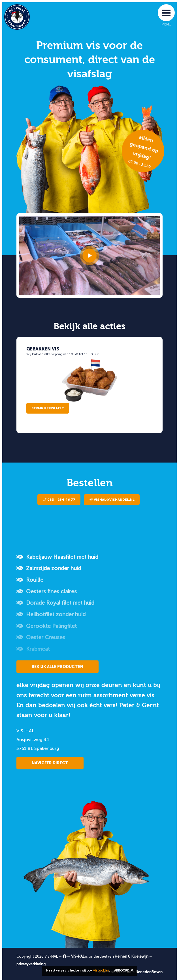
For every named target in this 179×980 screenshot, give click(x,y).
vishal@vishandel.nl (112, 500)
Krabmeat (33, 649)
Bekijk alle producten (57, 667)
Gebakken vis (43, 349)
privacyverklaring (31, 964)
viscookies (101, 971)
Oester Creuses (41, 637)
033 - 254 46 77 (59, 500)
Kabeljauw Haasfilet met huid (57, 557)
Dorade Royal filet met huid (55, 603)
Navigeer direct (50, 763)
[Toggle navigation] (166, 13)
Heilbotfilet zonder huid (51, 614)
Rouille (30, 580)
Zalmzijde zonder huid (49, 568)
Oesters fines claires (47, 591)
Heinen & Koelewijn (132, 956)
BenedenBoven (149, 972)
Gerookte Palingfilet (47, 626)
